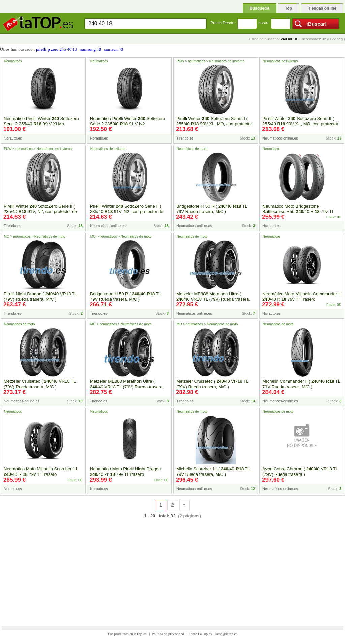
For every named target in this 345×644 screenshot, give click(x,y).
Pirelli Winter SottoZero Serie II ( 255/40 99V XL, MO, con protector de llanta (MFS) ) (214, 124)
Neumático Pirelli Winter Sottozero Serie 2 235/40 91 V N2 (128, 121)
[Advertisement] (172, 568)
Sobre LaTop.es (200, 634)
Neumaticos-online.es (280, 138)
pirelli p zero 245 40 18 (57, 49)
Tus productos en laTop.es (127, 634)
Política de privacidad (168, 634)
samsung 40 (91, 49)
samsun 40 (114, 49)
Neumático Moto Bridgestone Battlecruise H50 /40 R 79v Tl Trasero (298, 211)
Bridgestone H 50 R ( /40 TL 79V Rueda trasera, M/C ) (212, 209)
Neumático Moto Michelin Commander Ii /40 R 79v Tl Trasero (301, 296)
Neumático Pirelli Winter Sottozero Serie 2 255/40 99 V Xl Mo (41, 121)
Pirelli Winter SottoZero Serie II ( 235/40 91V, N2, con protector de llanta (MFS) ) (40, 211)
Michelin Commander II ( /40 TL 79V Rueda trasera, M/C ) (301, 384)
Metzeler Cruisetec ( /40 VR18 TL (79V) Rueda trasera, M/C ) (40, 384)
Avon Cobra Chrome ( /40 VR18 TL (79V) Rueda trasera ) (300, 472)
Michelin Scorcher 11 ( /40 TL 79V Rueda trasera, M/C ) (213, 472)
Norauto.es (13, 138)
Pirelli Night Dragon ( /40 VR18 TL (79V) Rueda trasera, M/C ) (40, 296)
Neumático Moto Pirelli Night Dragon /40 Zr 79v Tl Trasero (125, 472)
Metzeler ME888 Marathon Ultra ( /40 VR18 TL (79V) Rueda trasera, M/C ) (213, 299)
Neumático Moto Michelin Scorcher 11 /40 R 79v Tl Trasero (41, 472)
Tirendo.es (185, 138)
